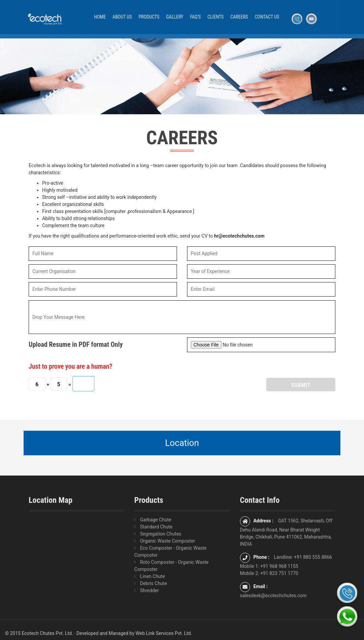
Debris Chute (153, 583)
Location (182, 443)
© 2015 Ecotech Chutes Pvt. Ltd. (39, 633)
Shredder (149, 590)
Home (100, 17)
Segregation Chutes (160, 534)
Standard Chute (156, 527)
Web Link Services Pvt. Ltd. (164, 633)
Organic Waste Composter (167, 541)
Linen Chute (152, 576)
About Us (122, 17)
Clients (216, 17)
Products (149, 17)
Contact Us (267, 17)
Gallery (175, 17)
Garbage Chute (156, 520)
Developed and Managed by (105, 633)
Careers (239, 17)
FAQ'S (195, 17)
